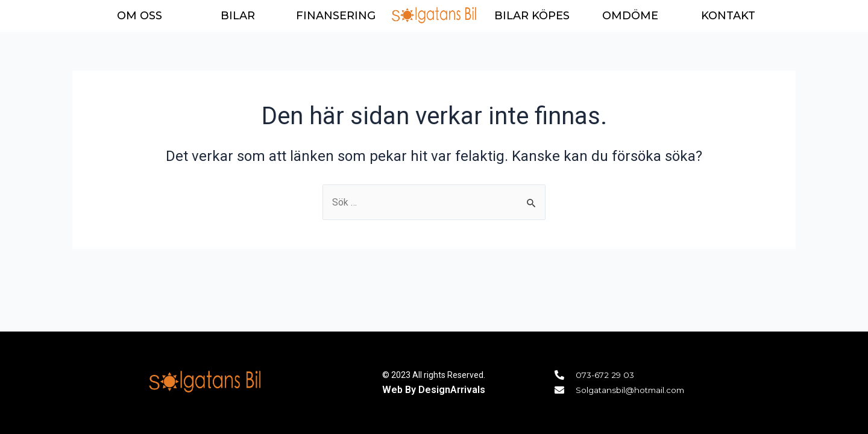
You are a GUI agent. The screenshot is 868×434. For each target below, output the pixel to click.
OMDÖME (630, 16)
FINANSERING (336, 16)
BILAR (238, 16)
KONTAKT (728, 16)
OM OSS (140, 16)
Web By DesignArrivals (434, 389)
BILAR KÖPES (532, 16)
